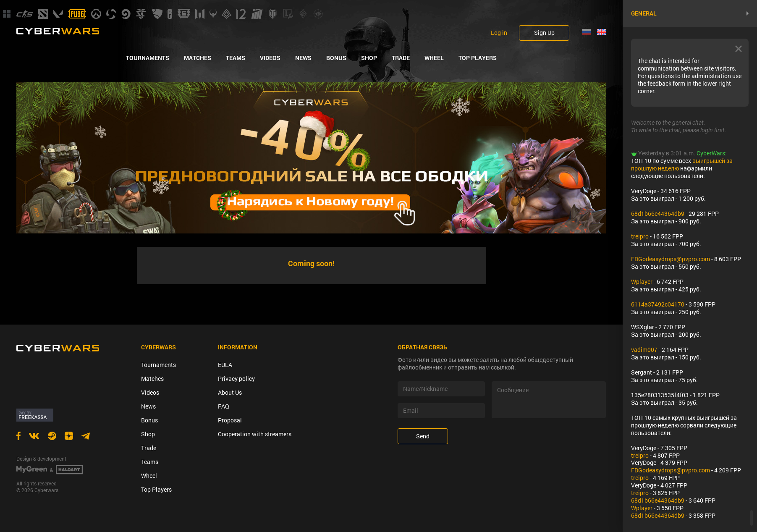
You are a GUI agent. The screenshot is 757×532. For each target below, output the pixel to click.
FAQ (224, 406)
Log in (499, 33)
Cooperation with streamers (255, 434)
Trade (401, 58)
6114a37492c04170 (658, 304)
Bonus (336, 58)
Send (423, 436)
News (303, 58)
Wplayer (642, 282)
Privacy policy (236, 379)
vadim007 (644, 350)
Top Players (478, 58)
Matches (198, 58)
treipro (640, 236)
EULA (225, 365)
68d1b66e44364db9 (658, 214)
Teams (236, 58)
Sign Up (544, 33)
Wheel (434, 58)
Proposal (230, 420)
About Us (230, 392)
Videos (270, 58)
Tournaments (148, 58)
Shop (369, 58)
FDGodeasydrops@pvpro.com (671, 259)
